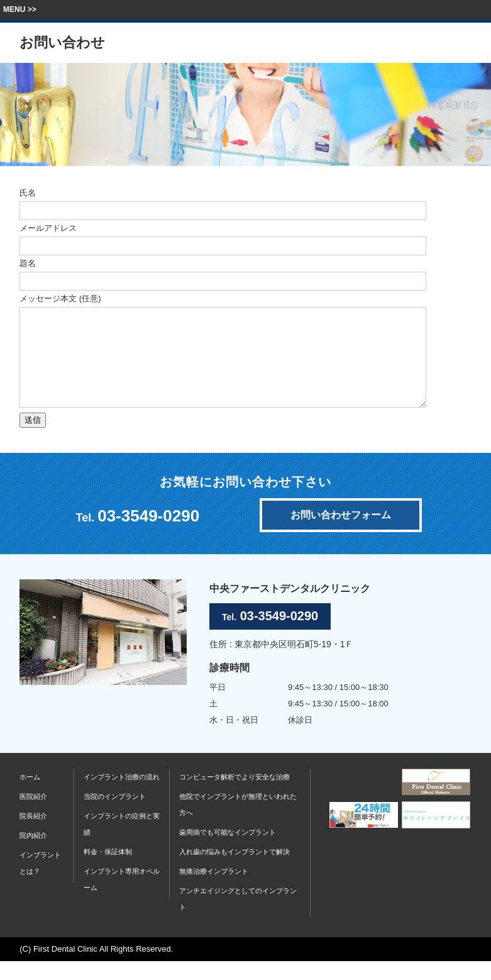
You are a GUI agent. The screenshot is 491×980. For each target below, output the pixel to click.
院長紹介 (33, 835)
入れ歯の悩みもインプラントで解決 (234, 871)
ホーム (30, 796)
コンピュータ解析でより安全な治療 (234, 796)
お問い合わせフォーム (341, 534)
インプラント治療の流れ (122, 796)
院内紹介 (33, 854)
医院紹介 (33, 815)
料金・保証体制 (108, 871)
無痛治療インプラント (214, 890)
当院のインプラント (115, 815)
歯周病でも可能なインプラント (228, 851)
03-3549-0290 (148, 535)
